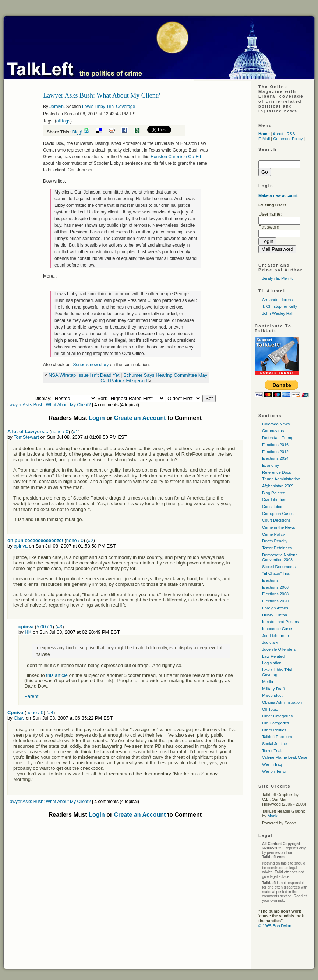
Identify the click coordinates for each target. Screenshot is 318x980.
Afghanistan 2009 (278, 486)
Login (97, 418)
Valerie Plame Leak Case (285, 757)
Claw (19, 718)
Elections (270, 580)
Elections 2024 (275, 458)
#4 (51, 713)
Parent (31, 696)
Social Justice (274, 744)
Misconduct (272, 695)
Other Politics (274, 730)
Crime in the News (279, 527)
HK (28, 632)
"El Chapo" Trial (276, 573)
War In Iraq (272, 764)
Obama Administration (282, 702)
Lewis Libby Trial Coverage (109, 107)
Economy (271, 465)
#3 (60, 627)
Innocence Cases (278, 629)
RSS (291, 134)
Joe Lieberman (275, 636)
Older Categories (277, 716)
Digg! (77, 132)
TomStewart (26, 437)
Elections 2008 (275, 594)
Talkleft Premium (277, 737)
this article (57, 675)
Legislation (272, 663)
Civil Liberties (274, 500)
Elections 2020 (275, 601)
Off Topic (270, 709)
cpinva (21, 546)
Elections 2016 (275, 445)
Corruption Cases (278, 514)
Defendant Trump (278, 438)
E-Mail (264, 139)
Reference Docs (277, 472)
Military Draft (273, 689)
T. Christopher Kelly (280, 306)
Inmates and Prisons (280, 622)
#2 (91, 540)
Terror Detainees (277, 548)
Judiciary (270, 642)
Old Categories (275, 723)
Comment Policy (288, 139)
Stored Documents (279, 567)
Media (268, 682)
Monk (273, 816)
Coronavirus (273, 431)
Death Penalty (275, 541)
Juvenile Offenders (279, 649)
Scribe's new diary (91, 365)
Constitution (273, 507)
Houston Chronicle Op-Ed (176, 157)
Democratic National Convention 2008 (280, 557)
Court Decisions (276, 520)
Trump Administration (281, 479)
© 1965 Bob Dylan (275, 926)
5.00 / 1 (44, 627)
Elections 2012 (275, 452)
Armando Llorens (278, 300)
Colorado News (276, 424)
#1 (75, 432)
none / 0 (60, 432)
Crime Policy (273, 534)
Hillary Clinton (275, 615)
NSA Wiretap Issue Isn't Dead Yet (84, 375)
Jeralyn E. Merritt (277, 278)
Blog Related (274, 493)
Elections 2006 (275, 587)
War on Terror (274, 771)
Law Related (273, 656)
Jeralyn (56, 107)
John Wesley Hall (278, 313)
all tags (63, 121)
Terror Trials (273, 751)
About (278, 134)
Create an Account (140, 418)
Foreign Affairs (275, 608)
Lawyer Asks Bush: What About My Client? (49, 405)
